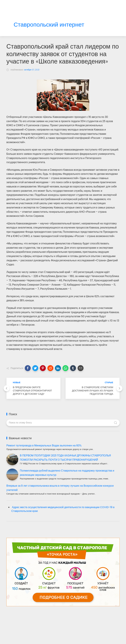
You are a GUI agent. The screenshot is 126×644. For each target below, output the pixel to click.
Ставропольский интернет (49, 25)
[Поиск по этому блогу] (63, 423)
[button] (28, 368)
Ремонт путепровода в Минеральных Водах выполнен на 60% (44, 445)
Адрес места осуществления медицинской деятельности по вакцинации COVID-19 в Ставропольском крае (63, 509)
